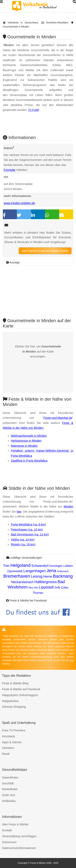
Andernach (63, 571)
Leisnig (37, 576)
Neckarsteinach (22, 582)
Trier (6, 566)
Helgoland (20, 565)
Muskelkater (10, 789)
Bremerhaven (17, 576)
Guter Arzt (9, 795)
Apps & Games (12, 742)
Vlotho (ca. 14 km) (23, 540)
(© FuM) (34, 110)
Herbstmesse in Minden (26, 441)
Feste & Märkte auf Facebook (21, 689)
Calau (65, 587)
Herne (48, 577)
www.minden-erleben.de (19, 203)
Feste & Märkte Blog (15, 683)
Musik (6, 754)
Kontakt (7, 830)
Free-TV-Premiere (14, 730)
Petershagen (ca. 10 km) (27, 530)
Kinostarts (9, 736)
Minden (68, 506)
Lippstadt (46, 587)
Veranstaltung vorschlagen (19, 836)
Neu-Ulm (33, 588)
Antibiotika (9, 801)
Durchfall (8, 783)
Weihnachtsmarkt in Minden (29, 436)
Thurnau (38, 593)
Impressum (9, 842)
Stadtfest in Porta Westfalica (29, 461)
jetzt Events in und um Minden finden (45, 251)
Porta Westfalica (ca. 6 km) (28, 524)
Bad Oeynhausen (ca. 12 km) (30, 534)
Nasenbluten (10, 777)
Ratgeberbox (10, 701)
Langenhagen (34, 571)
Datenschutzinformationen (19, 848)
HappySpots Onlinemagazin (20, 695)
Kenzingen (56, 566)
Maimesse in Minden (24, 446)
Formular (10, 170)
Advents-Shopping (14, 707)
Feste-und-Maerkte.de (58, 418)
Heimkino (8, 748)
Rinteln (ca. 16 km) (23, 544)
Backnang (63, 576)
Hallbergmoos (45, 582)
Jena (51, 571)
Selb (57, 587)
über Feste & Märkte (15, 824)
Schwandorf (40, 566)
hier (19, 512)
